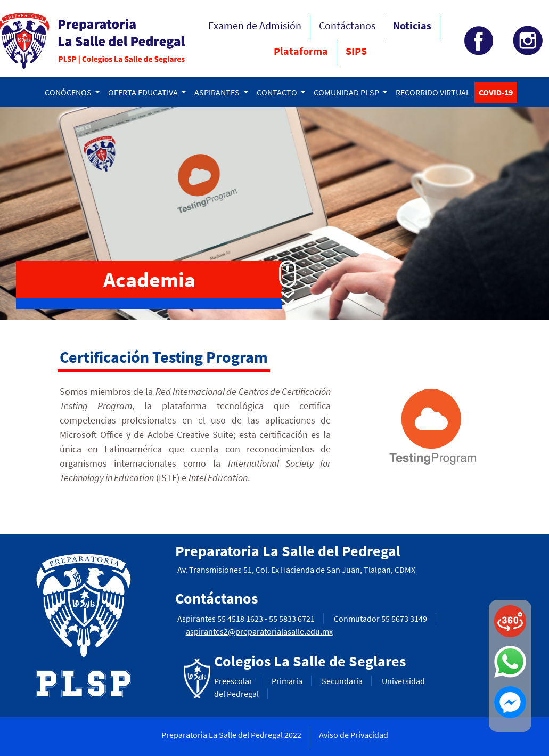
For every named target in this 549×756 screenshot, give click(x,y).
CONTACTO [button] (278, 92)
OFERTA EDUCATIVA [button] (144, 92)
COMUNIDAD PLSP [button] (347, 92)
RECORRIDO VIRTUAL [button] (433, 92)
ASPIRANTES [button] (218, 92)
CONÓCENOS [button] (69, 92)
